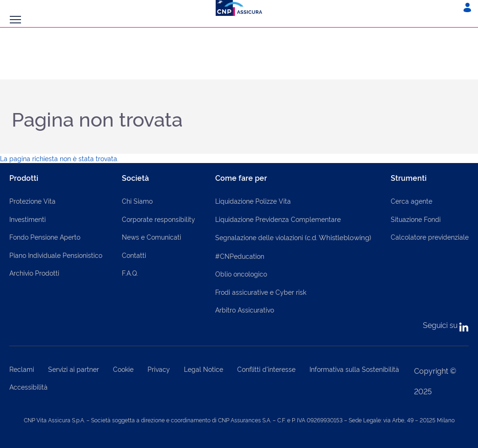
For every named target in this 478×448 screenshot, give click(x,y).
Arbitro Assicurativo (245, 309)
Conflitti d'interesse (266, 369)
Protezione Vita (32, 201)
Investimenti (28, 219)
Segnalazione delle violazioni (293, 237)
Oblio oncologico (241, 274)
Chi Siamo (137, 201)
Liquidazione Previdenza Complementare (278, 219)
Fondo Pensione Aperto (45, 237)
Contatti (134, 255)
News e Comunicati (151, 237)
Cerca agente (411, 201)
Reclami (22, 369)
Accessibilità (28, 387)
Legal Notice (204, 369)
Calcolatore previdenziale (430, 237)
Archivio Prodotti (34, 273)
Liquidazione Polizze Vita (253, 201)
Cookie (123, 369)
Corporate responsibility (158, 219)
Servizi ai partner (74, 369)
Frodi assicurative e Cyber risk (261, 292)
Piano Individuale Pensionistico (56, 255)
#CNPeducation (240, 256)
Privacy (159, 369)
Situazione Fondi (416, 219)
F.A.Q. (130, 273)
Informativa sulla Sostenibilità (354, 369)
